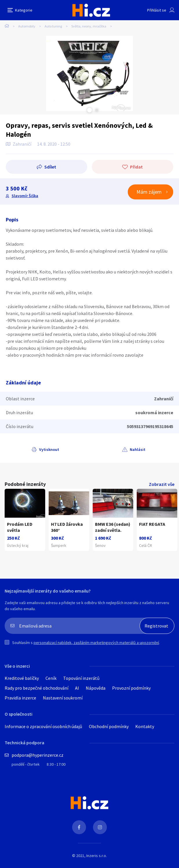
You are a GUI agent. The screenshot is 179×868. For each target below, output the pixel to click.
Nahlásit (138, 449)
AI (77, 688)
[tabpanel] (89, 73)
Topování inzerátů (81, 678)
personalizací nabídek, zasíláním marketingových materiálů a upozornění (96, 643)
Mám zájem (149, 192)
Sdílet (50, 167)
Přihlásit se (157, 10)
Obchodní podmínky (109, 726)
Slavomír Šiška (25, 196)
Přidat (136, 167)
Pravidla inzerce (20, 698)
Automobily (27, 26)
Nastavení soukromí (63, 698)
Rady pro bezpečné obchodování (36, 688)
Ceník (51, 678)
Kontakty (145, 726)
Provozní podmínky (131, 688)
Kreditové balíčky (22, 678)
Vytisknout (49, 449)
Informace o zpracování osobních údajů (43, 726)
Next (97, 110)
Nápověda (96, 688)
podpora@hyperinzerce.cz (38, 755)
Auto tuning (53, 26)
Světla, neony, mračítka (89, 26)
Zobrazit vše (162, 484)
